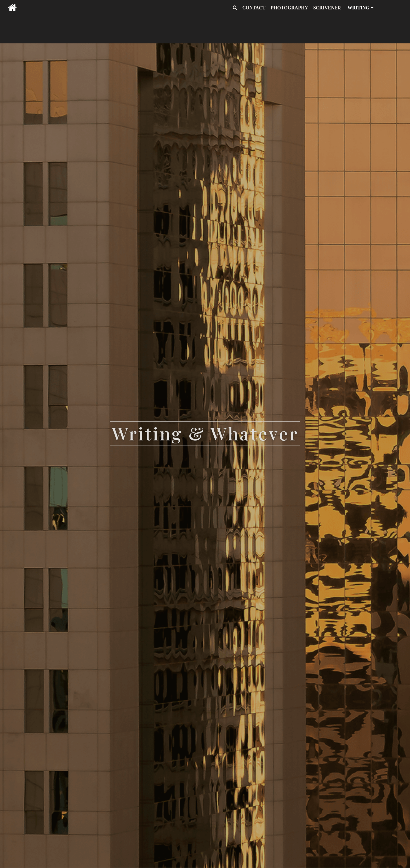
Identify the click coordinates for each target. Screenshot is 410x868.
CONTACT (254, 8)
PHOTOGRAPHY (289, 8)
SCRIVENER (327, 8)
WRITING (360, 8)
